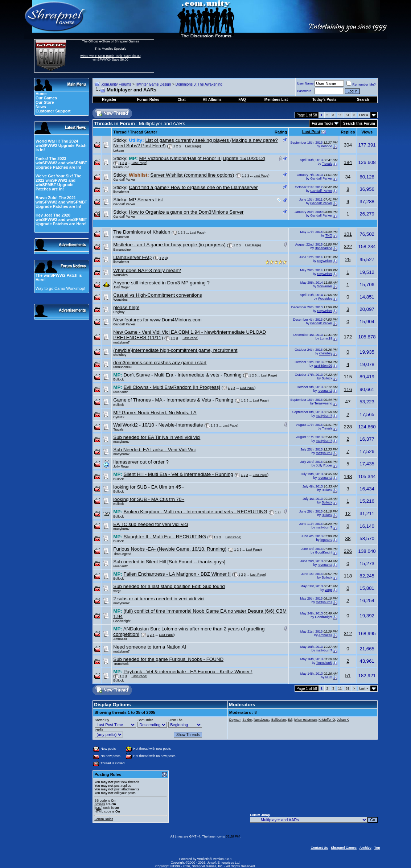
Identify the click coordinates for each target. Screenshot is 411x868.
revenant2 (120, 392)
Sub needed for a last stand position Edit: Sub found (169, 586)
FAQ (242, 100)
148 (348, 476)
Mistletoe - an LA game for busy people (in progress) (169, 245)
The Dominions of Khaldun (142, 232)
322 (348, 246)
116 (348, 389)
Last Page (193, 146)
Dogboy (119, 312)
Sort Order (145, 720)
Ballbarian (279, 720)
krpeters (326, 540)
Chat (181, 100)
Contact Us (319, 848)
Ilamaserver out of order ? (141, 462)
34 (348, 177)
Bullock (118, 379)
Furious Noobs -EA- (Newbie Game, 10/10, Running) (170, 549)
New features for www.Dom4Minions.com (157, 320)
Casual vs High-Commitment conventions (157, 295)
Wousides (120, 275)
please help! (126, 307)
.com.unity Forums (116, 84)
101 (348, 234)
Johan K (343, 720)
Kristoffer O (327, 720)
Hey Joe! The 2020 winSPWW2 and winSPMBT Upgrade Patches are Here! (61, 219)
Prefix (99, 730)
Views (367, 132)
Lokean (119, 151)
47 (348, 402)
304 (348, 145)
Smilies (100, 804)
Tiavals (327, 164)
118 (348, 576)
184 (348, 162)
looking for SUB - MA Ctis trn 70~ (149, 499)
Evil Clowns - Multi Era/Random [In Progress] (172, 387)
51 (348, 115)
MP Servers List (146, 200)
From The (175, 720)
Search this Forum (359, 124)
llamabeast (121, 192)
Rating (281, 132)
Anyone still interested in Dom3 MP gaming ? (161, 283)
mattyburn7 (121, 342)
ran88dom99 (122, 367)
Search (363, 100)
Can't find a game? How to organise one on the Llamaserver (193, 187)
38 (348, 538)
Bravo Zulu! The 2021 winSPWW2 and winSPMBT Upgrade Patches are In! (61, 202)
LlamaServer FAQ (132, 257)
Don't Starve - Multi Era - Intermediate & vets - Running (182, 375)
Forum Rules (104, 819)
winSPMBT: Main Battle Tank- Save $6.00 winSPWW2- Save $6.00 (111, 58)
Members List (276, 100)
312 (348, 633)
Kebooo (327, 147)
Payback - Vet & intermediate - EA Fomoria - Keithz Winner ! (188, 672)
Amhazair (120, 639)
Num (329, 677)
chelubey (120, 355)
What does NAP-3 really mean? (147, 270)
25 (348, 260)
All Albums (212, 100)
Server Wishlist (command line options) (192, 175)
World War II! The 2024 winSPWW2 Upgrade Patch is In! (61, 145)
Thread (120, 132)
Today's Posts (324, 100)
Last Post (311, 132)
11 (340, 115)
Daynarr (235, 720)
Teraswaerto (323, 403)
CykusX (119, 417)
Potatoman (121, 237)
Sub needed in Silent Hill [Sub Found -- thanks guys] (169, 562)
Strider (247, 720)
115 (348, 377)
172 (348, 337)
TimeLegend (122, 554)
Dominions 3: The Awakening (199, 84)
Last (364, 115)
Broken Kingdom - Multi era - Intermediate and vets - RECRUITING (195, 512)
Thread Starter (143, 132)
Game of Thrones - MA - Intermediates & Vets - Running (173, 400)
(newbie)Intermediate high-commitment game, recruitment (175, 350)
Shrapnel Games (344, 848)
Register (109, 100)
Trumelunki (121, 664)
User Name (305, 83)
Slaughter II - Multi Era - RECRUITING (165, 537)
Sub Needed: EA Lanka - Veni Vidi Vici (154, 450)
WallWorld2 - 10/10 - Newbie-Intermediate (158, 425)
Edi (290, 720)
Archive (365, 848)
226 (348, 551)
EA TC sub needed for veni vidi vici (151, 524)
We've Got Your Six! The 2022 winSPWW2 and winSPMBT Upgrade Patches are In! (58, 182)
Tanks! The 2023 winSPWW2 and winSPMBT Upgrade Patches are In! (61, 163)
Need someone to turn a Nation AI (150, 647)
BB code (100, 801)
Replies (348, 132)
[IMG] (98, 808)
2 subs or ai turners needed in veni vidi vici (159, 599)
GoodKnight (324, 552)
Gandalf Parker (124, 180)
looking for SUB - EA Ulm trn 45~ (148, 487)
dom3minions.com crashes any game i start (160, 363)
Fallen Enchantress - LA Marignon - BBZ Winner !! (177, 574)
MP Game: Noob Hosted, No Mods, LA (155, 413)
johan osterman (305, 720)
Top (377, 848)
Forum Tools (322, 124)
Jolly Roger (121, 287)
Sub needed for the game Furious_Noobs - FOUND (168, 659)
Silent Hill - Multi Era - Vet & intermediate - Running (178, 474)
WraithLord (121, 167)
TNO (329, 236)
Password (304, 91)
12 (348, 513)
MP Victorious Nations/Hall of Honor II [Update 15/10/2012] (202, 158)
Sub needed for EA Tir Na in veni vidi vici (157, 437)
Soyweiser (325, 261)
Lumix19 (326, 338)
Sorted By (102, 720)
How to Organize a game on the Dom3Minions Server (186, 212)
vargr (117, 591)
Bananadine (122, 250)
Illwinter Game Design (153, 84)
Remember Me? (361, 85)
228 (348, 427)
